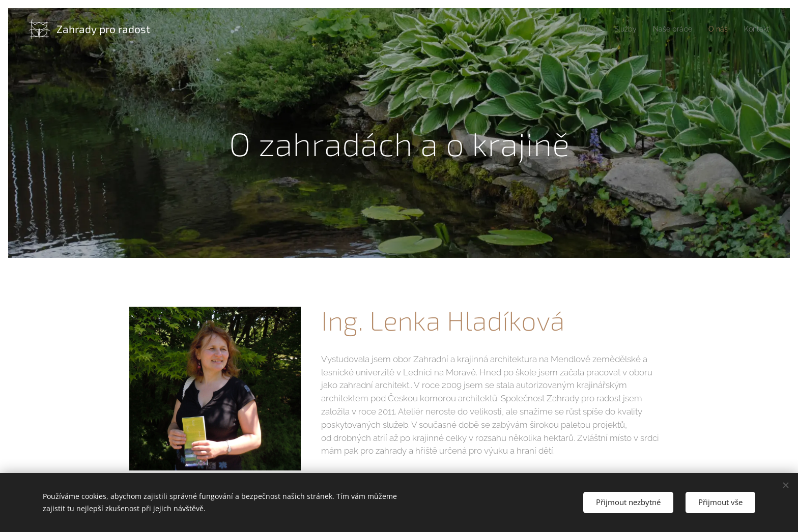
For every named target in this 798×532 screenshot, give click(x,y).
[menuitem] (579, 29)
